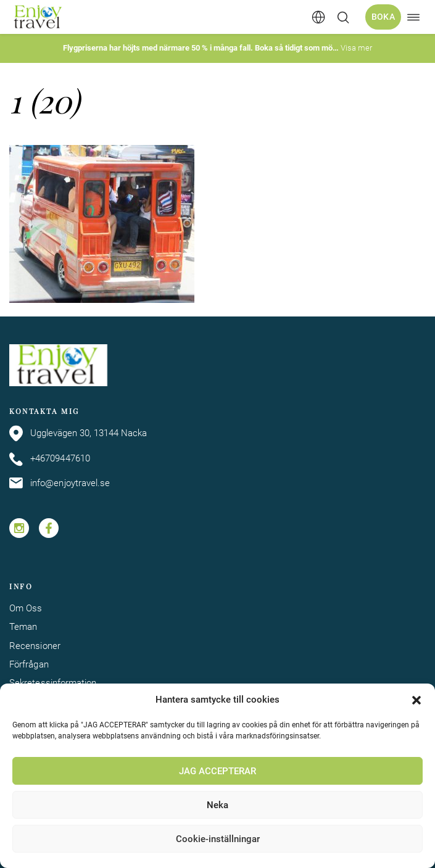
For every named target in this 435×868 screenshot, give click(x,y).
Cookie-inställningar (218, 839)
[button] (416, 700)
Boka (383, 17)
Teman (23, 627)
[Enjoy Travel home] (39, 17)
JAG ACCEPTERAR (217, 771)
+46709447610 (50, 459)
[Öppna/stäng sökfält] (343, 17)
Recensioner (35, 646)
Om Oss (26, 609)
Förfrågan (29, 665)
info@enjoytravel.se (60, 483)
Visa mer (356, 48)
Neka (217, 805)
